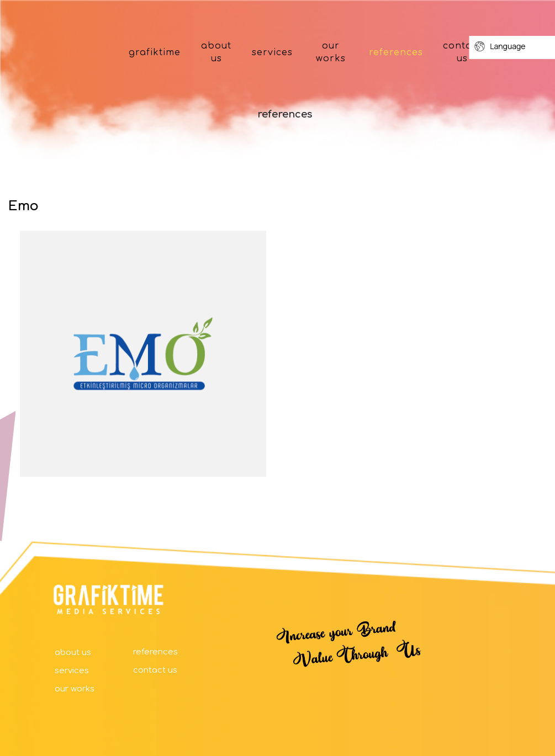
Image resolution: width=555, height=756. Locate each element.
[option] (143, 354)
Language (500, 46)
